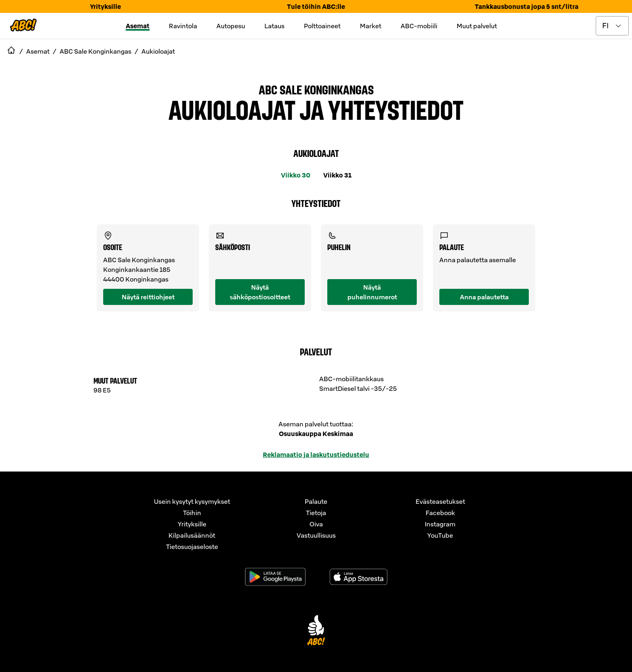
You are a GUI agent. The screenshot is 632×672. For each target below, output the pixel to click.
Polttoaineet (322, 26)
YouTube (440, 535)
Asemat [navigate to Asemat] (38, 51)
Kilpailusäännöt (192, 535)
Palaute (316, 501)
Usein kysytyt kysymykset (192, 501)
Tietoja (316, 513)
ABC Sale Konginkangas (316, 89)
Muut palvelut (477, 26)
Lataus (274, 26)
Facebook (440, 513)
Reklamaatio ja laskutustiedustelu (316, 455)
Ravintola (183, 26)
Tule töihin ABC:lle (316, 6)
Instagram (440, 524)
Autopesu (231, 26)
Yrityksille (105, 6)
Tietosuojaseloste (192, 547)
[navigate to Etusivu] (11, 51)
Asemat (138, 26)
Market (371, 26)
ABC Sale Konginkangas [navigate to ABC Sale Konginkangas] (96, 51)
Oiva (316, 524)
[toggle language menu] (612, 26)
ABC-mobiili (419, 26)
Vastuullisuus (316, 535)
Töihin (192, 513)
